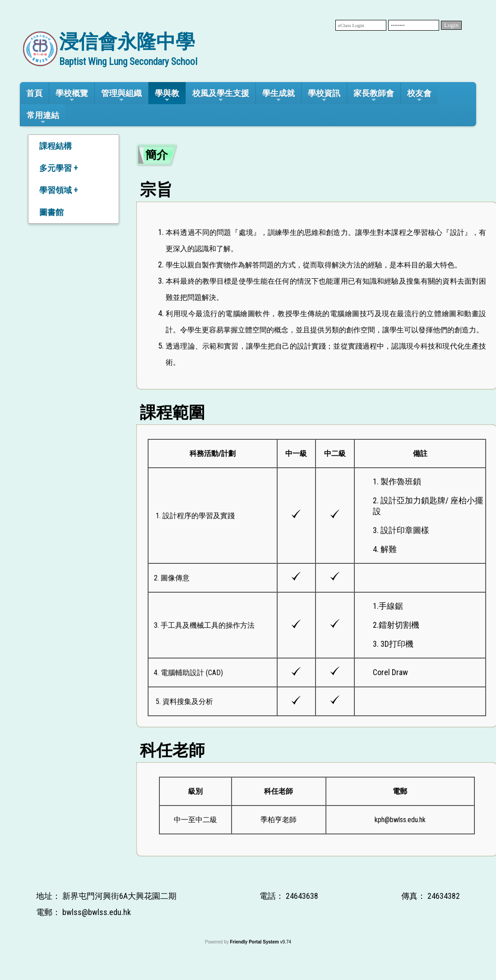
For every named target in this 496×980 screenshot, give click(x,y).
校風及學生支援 (221, 96)
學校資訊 (324, 96)
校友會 (419, 96)
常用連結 (43, 118)
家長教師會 (374, 96)
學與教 (167, 96)
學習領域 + (58, 190)
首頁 (34, 93)
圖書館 (51, 212)
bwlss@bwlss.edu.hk (97, 912)
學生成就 (278, 96)
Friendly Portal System (255, 942)
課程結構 (56, 146)
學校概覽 (72, 96)
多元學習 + (58, 168)
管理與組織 (121, 96)
